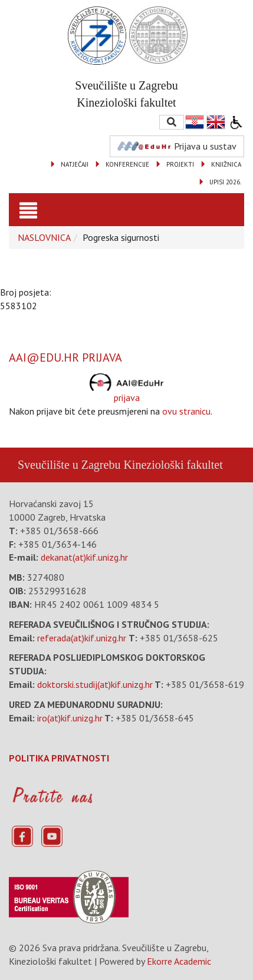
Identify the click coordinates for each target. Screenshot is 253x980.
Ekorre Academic (179, 961)
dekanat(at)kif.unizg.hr (84, 557)
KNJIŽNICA (226, 164)
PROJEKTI (180, 164)
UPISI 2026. (225, 182)
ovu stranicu (186, 411)
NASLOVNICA (44, 237)
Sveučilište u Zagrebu (69, 465)
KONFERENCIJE (127, 164)
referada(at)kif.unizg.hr (82, 638)
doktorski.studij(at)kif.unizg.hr (95, 684)
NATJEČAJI (75, 164)
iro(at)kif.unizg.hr (70, 718)
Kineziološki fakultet (173, 465)
